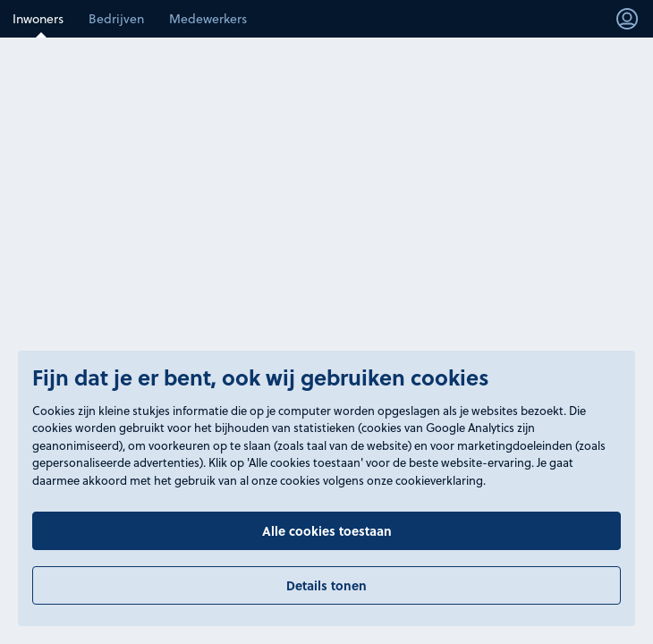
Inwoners (38, 18)
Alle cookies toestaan (327, 531)
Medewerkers (208, 18)
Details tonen (326, 585)
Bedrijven (116, 18)
